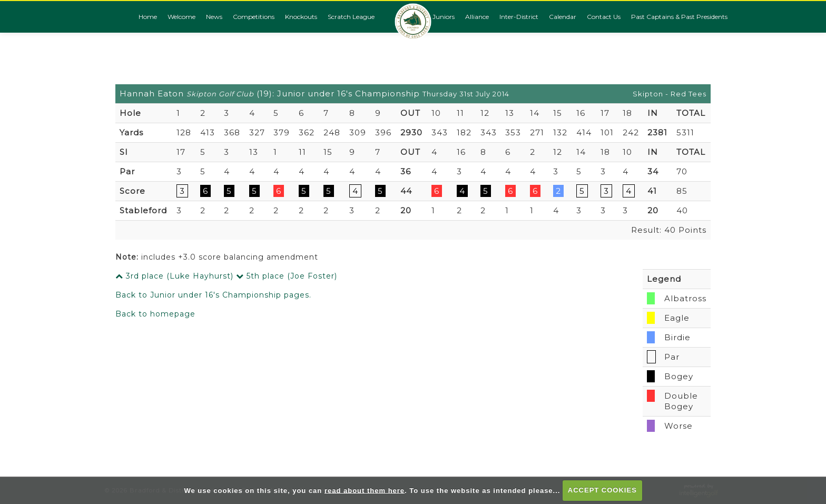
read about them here (365, 490)
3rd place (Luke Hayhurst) (174, 276)
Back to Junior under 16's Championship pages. (213, 295)
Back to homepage (155, 314)
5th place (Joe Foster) (287, 276)
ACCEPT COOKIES (602, 490)
